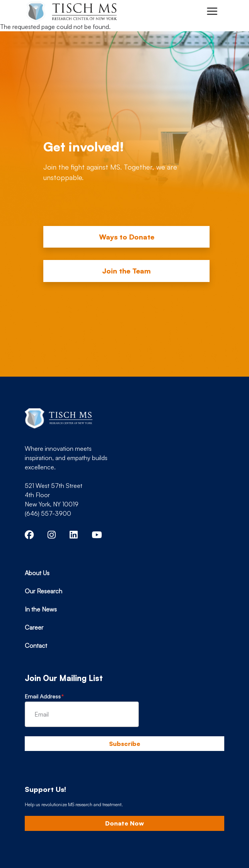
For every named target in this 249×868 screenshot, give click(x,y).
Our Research (43, 591)
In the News (41, 609)
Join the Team (126, 271)
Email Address (43, 696)
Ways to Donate (127, 237)
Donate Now (124, 823)
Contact (36, 645)
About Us (37, 573)
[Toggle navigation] (212, 11)
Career (34, 627)
